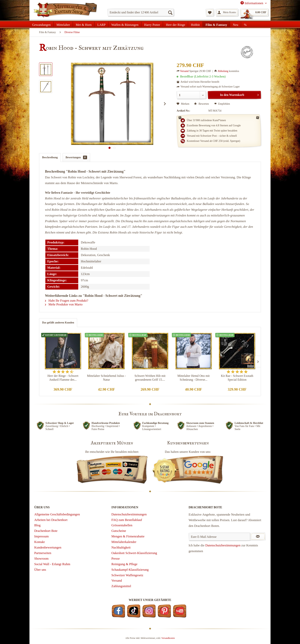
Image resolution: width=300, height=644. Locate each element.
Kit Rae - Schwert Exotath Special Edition (237, 378)
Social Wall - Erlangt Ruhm (52, 564)
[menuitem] (141, 12)
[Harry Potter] (152, 24)
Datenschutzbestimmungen (129, 514)
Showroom (41, 559)
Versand (184, 71)
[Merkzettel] (210, 12)
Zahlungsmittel (121, 586)
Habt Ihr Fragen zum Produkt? (67, 301)
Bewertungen (76, 157)
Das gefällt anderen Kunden (58, 323)
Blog (37, 525)
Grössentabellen (122, 525)
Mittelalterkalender (124, 542)
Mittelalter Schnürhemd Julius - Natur (106, 378)
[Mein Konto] (227, 12)
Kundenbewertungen (48, 547)
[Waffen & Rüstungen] (125, 24)
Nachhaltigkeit (121, 547)
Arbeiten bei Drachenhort (51, 520)
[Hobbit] (195, 24)
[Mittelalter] (63, 24)
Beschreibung (50, 157)
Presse (115, 559)
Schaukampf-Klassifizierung (130, 570)
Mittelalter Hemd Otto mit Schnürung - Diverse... (193, 378)
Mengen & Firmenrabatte (128, 536)
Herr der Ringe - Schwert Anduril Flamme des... (63, 378)
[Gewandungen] (42, 24)
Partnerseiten (43, 553)
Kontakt (40, 542)
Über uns (40, 570)
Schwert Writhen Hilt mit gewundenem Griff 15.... (150, 378)
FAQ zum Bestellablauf (127, 520)
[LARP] (101, 24)
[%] (245, 24)
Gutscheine (119, 531)
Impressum (42, 536)
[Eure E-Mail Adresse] (220, 537)
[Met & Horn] (84, 24)
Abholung (223, 71)
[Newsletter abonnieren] (258, 537)
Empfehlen (222, 104)
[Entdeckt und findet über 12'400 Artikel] (141, 12)
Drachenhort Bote (46, 531)
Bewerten (202, 104)
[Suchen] (170, 12)
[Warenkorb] (254, 12)
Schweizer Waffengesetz (127, 575)
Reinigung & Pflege (124, 564)
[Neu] (236, 24)
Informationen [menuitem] (252, 3)
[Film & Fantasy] (216, 24)
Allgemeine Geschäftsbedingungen (57, 514)
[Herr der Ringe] (176, 24)
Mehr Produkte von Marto (64, 304)
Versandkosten (168, 638)
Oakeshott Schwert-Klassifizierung (134, 553)
